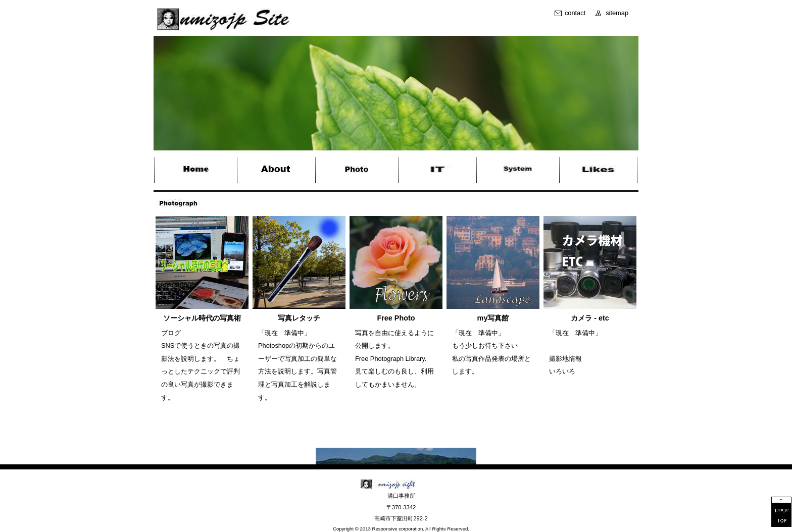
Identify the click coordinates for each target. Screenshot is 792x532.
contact (575, 13)
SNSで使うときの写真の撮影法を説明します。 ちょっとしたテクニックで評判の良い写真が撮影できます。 (201, 371)
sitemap (617, 13)
